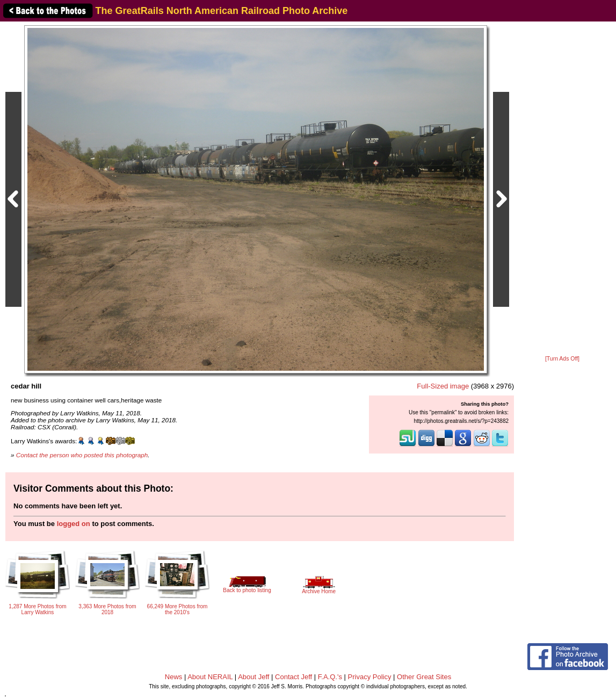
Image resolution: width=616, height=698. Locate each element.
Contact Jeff (293, 677)
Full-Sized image (443, 386)
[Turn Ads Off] (562, 359)
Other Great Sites (424, 677)
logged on (74, 524)
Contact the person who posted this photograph (82, 455)
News (174, 677)
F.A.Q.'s (330, 677)
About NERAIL (210, 677)
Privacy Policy (370, 677)
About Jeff (253, 677)
